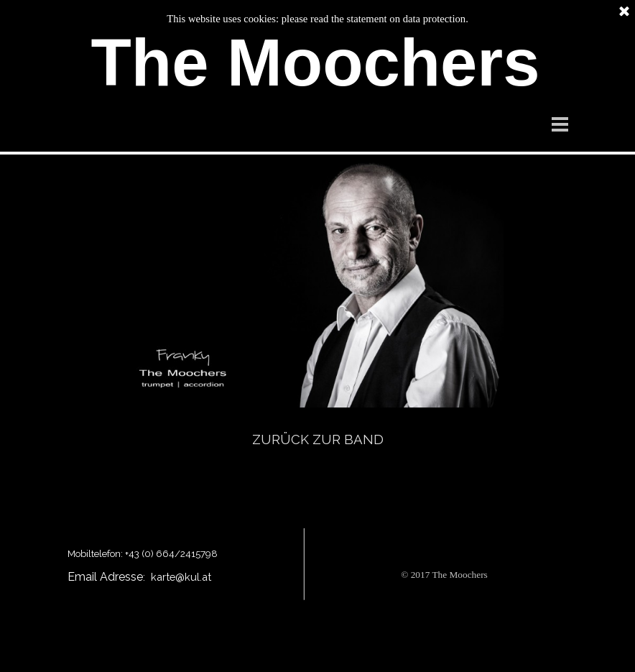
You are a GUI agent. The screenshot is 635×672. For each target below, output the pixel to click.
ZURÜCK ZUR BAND (318, 439)
